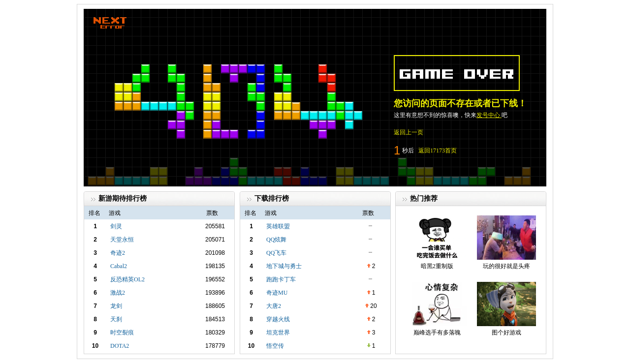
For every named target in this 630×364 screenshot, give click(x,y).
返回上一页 (409, 132)
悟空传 (275, 346)
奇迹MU (277, 293)
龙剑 (116, 306)
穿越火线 (278, 319)
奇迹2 (118, 253)
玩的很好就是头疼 (506, 266)
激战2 (118, 293)
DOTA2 (120, 346)
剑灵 (116, 226)
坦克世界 (278, 333)
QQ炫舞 (276, 240)
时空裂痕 (122, 333)
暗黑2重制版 (437, 266)
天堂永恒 (122, 240)
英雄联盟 (278, 226)
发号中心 (489, 115)
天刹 (116, 319)
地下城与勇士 (284, 266)
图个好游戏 (506, 333)
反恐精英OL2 (127, 279)
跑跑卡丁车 (281, 279)
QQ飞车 (276, 253)
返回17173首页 (438, 151)
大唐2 (274, 306)
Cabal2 (119, 266)
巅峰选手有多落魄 (437, 333)
